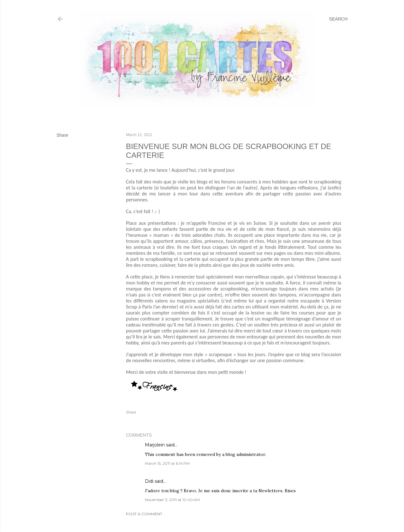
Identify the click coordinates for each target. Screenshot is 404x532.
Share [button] (62, 135)
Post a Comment (144, 514)
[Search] (338, 19)
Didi (149, 481)
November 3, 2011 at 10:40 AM (172, 500)
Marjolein (155, 445)
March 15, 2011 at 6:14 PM (167, 463)
